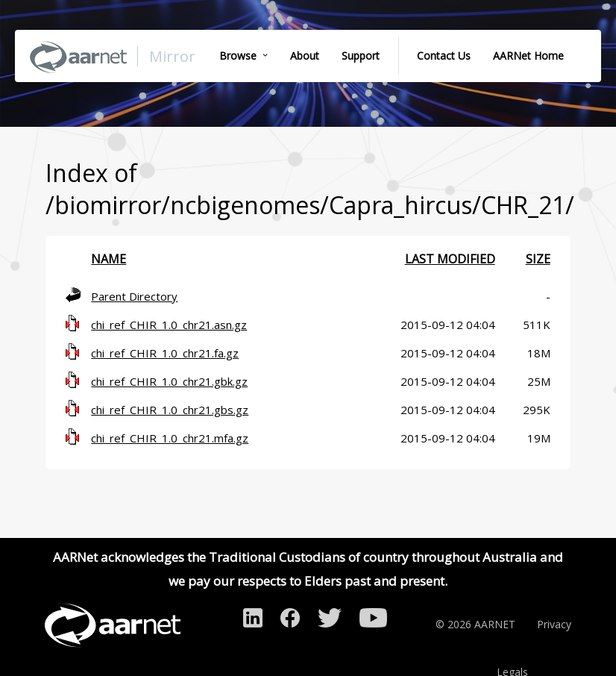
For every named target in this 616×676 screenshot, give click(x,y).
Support (361, 56)
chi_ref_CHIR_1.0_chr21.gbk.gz (169, 381)
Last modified (450, 259)
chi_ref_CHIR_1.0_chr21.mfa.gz (170, 438)
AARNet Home (528, 56)
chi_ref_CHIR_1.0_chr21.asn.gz (169, 325)
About (305, 56)
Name (109, 259)
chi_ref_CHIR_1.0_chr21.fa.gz (165, 353)
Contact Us (444, 56)
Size (538, 259)
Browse (238, 56)
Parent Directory (134, 296)
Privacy (554, 624)
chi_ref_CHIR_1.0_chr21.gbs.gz (170, 410)
